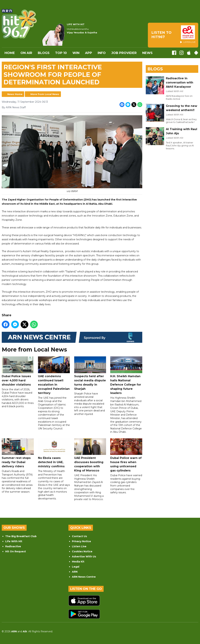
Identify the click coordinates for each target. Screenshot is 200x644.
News (147, 53)
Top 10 (61, 53)
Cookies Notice (82, 551)
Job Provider (124, 53)
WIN (76, 53)
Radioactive (13, 546)
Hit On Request (16, 551)
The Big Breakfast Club (21, 536)
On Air (26, 53)
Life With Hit (14, 541)
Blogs (44, 53)
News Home (15, 94)
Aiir (25, 631)
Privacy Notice (81, 541)
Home (10, 53)
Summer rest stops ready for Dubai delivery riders (18, 453)
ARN (75, 572)
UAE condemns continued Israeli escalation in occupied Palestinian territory (54, 375)
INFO (102, 53)
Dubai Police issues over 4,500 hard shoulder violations (18, 371)
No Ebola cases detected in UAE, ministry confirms (54, 453)
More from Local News (45, 94)
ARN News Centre (84, 577)
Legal (76, 567)
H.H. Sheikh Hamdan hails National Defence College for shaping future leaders (126, 375)
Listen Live (79, 546)
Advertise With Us (84, 557)
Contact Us (79, 536)
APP (89, 53)
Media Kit (78, 562)
